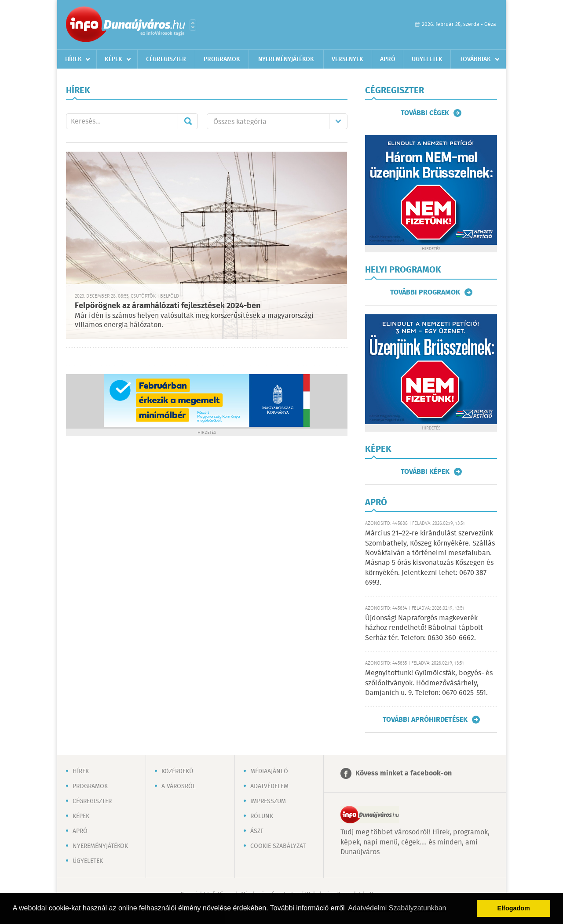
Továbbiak (475, 59)
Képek (113, 59)
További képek (425, 472)
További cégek (425, 113)
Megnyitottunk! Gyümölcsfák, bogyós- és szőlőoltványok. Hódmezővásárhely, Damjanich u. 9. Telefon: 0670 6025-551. (429, 683)
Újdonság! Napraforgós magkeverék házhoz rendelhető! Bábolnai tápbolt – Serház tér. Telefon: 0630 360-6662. (427, 628)
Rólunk (262, 816)
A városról (179, 786)
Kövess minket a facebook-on (404, 773)
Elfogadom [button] (514, 908)
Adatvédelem (269, 786)
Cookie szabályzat (278, 846)
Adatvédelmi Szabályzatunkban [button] (397, 908)
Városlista (193, 25)
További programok (425, 292)
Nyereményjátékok (286, 59)
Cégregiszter (166, 59)
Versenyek (347, 59)
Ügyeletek (427, 59)
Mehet (188, 121)
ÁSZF (257, 831)
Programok (222, 59)
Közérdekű (177, 771)
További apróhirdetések (425, 720)
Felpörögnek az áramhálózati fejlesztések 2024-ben (168, 306)
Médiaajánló (269, 771)
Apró (388, 59)
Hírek (73, 59)
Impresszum (268, 801)
